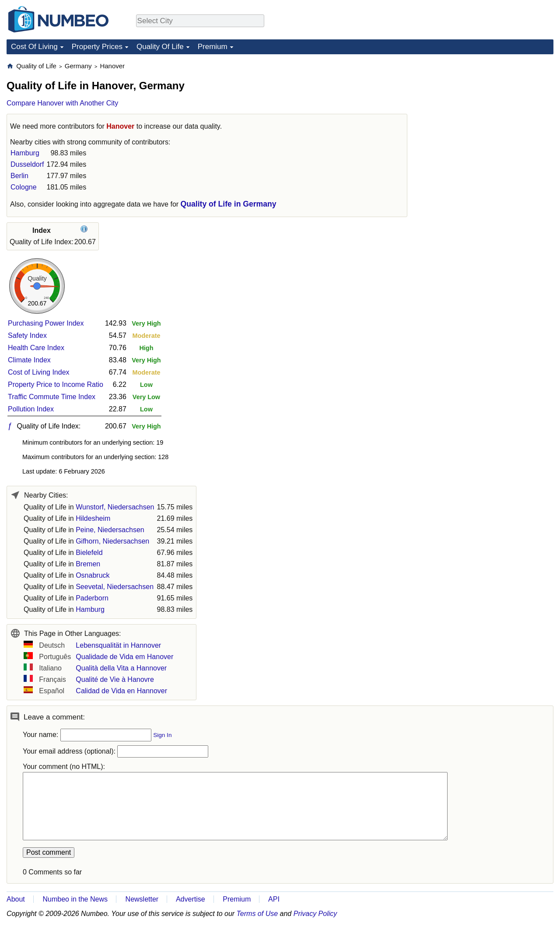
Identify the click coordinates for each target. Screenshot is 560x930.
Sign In (162, 735)
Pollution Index (31, 409)
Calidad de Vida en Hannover (121, 691)
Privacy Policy (315, 914)
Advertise (191, 899)
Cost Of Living (34, 47)
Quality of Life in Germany (229, 204)
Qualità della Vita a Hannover (121, 668)
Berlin (19, 176)
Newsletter (142, 899)
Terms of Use (257, 914)
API (274, 899)
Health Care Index (36, 348)
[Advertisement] (488, 116)
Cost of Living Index (39, 372)
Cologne (24, 187)
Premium (213, 47)
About (16, 899)
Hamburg (25, 153)
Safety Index (27, 335)
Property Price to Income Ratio (56, 384)
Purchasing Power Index (46, 323)
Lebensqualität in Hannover (118, 645)
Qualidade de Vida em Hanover (124, 657)
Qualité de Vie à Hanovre (115, 679)
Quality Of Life (160, 47)
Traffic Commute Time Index (52, 397)
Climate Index (29, 360)
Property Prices (97, 47)
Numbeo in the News (75, 899)
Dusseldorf (27, 164)
